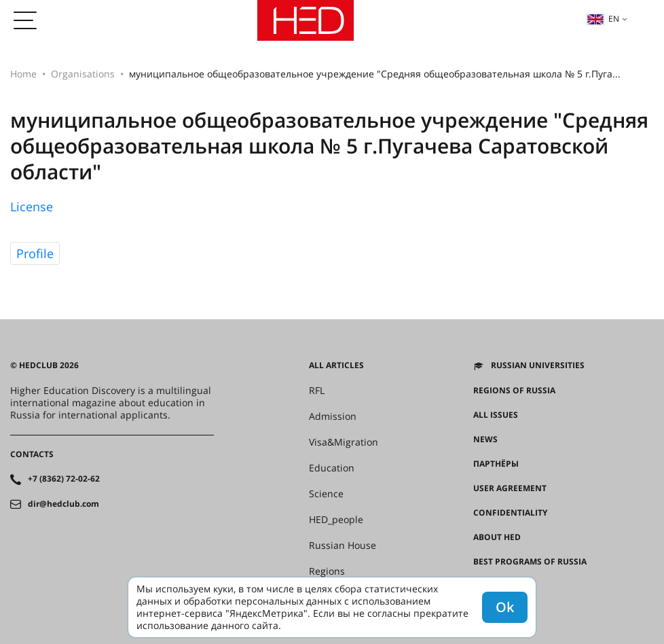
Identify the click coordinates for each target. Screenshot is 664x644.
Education (332, 468)
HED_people (336, 520)
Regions (327, 571)
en (603, 19)
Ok (505, 607)
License (32, 207)
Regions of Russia (514, 391)
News (485, 440)
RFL (317, 391)
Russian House (343, 545)
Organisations (83, 74)
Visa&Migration (344, 442)
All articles (336, 365)
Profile (35, 253)
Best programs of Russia (530, 562)
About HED (497, 537)
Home (23, 74)
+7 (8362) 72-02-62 (64, 479)
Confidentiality (510, 513)
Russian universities (538, 365)
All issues (496, 415)
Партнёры (496, 464)
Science (326, 494)
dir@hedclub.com (63, 504)
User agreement (510, 488)
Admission (333, 416)
